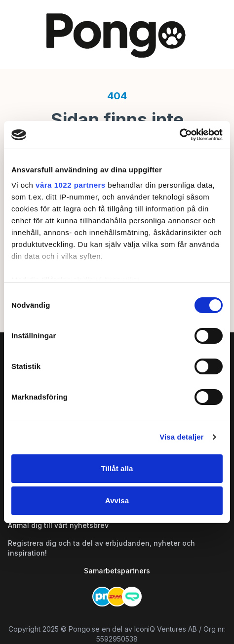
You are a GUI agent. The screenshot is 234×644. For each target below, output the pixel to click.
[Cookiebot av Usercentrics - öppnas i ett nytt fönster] (179, 135)
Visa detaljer (181, 437)
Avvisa (117, 501)
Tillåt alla (117, 468)
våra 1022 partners (71, 185)
